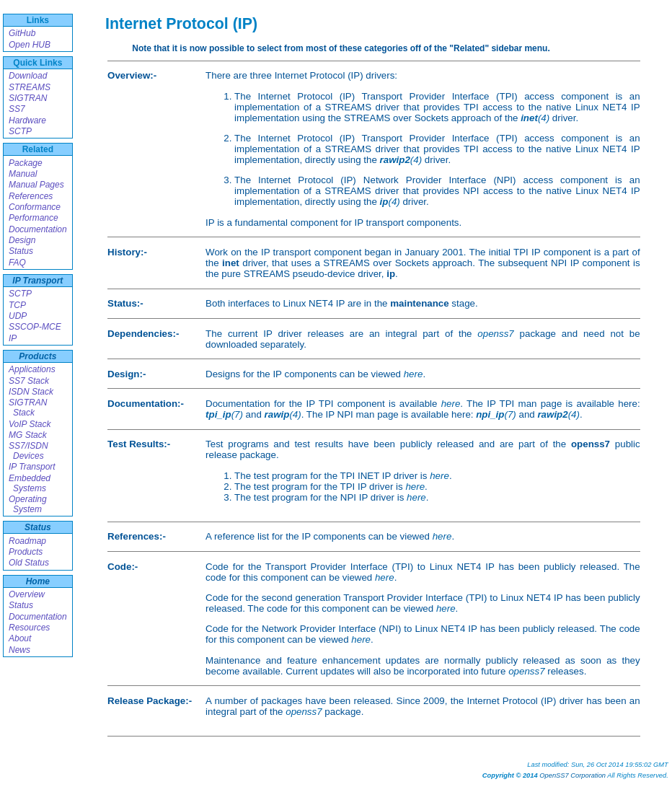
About (20, 638)
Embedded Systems (30, 483)
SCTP (20, 131)
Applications (32, 369)
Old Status (29, 563)
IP (13, 338)
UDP (18, 316)
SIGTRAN (28, 98)
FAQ (17, 263)
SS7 (17, 109)
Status (21, 251)
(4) (535, 118)
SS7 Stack (29, 381)
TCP (17, 305)
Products (37, 356)
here (414, 374)
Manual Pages (36, 185)
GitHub (22, 33)
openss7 (495, 334)
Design (22, 240)
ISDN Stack (31, 392)
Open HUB (30, 45)
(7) (224, 414)
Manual (23, 174)
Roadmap (27, 541)
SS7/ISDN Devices (28, 451)
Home (38, 581)
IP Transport (37, 281)
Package (26, 163)
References (31, 196)
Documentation (38, 229)
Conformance (35, 207)
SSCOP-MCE (35, 327)
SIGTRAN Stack (28, 408)
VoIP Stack (30, 424)
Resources (29, 628)
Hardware (27, 120)
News (19, 650)
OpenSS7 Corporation (572, 775)
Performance (34, 218)
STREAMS (30, 87)
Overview (27, 594)
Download (28, 76)
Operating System (28, 504)
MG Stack (28, 435)
